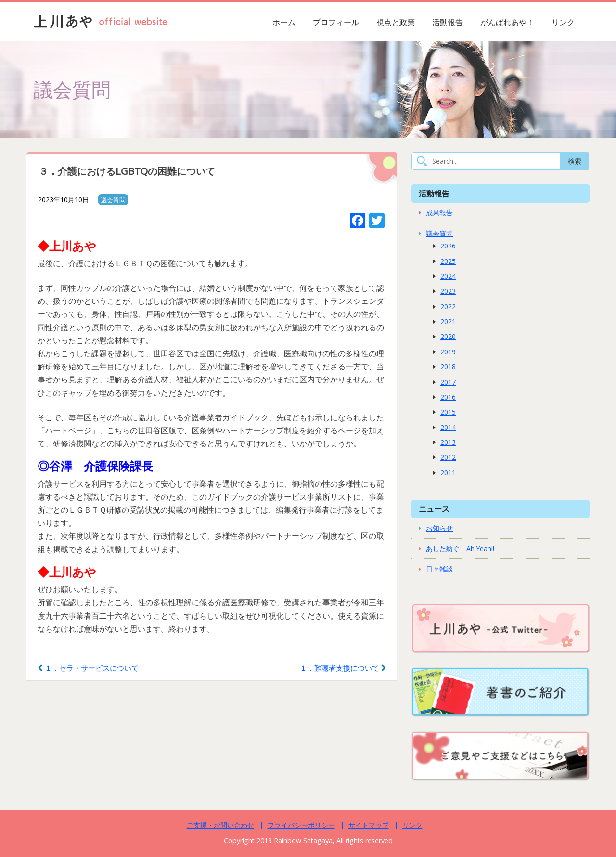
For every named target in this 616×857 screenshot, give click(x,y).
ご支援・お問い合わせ (220, 825)
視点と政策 (396, 22)
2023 (448, 291)
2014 (448, 427)
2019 (448, 352)
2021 (448, 321)
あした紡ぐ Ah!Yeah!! (460, 549)
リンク (563, 22)
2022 (448, 306)
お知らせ (439, 528)
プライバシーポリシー (301, 825)
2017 (448, 382)
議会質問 (113, 200)
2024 (448, 276)
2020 (448, 336)
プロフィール (336, 22)
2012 (448, 457)
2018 (448, 367)
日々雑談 (439, 569)
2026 (448, 246)
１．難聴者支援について (343, 668)
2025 (448, 261)
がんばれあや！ (507, 22)
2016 (448, 397)
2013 (448, 442)
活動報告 (448, 22)
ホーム (284, 22)
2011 (448, 473)
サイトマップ (369, 825)
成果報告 (439, 213)
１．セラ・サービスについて (88, 668)
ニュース (434, 509)
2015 (448, 412)
